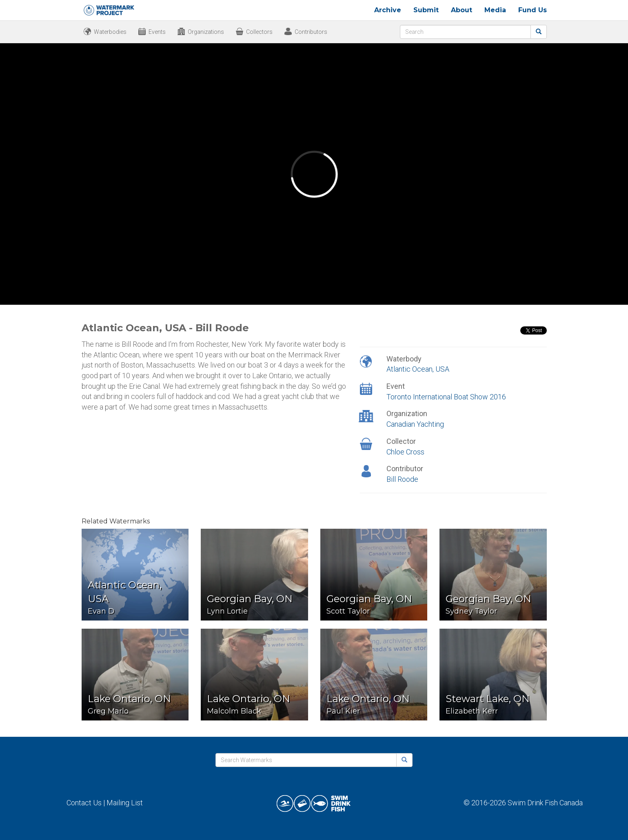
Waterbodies (110, 32)
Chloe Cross (405, 452)
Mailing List (125, 803)
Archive (388, 10)
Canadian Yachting (415, 424)
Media (495, 10)
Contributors (311, 32)
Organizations (206, 32)
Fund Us (533, 10)
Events (157, 32)
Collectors (259, 32)
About (462, 10)
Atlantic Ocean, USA (418, 369)
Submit (426, 10)
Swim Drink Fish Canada (545, 803)
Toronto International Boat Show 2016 (446, 397)
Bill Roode (402, 479)
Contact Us (84, 803)
